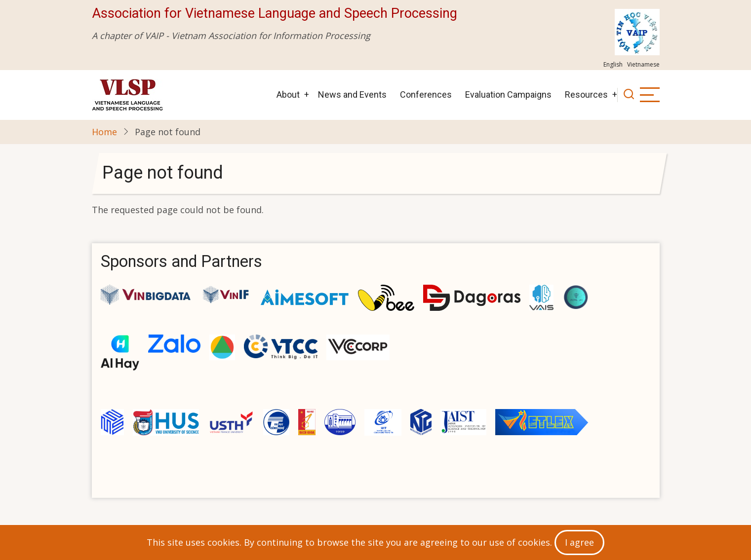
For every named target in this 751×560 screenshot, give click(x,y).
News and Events (352, 94)
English (613, 64)
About (288, 94)
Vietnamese (643, 64)
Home (104, 132)
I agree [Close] (579, 542)
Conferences (426, 94)
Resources (586, 94)
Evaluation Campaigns (508, 94)
